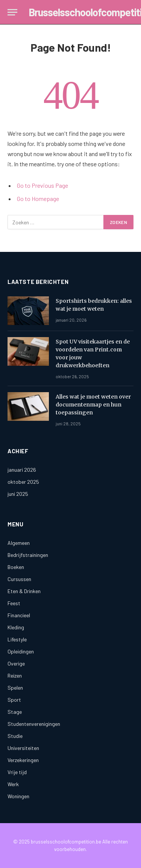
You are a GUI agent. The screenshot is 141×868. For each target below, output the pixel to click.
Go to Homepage (38, 199)
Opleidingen (21, 651)
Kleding (16, 627)
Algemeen (19, 543)
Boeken (16, 567)
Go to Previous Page (42, 185)
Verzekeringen (23, 760)
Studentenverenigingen (34, 724)
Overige (16, 663)
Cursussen (19, 579)
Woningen (18, 796)
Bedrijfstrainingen (28, 555)
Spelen (15, 688)
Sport (14, 700)
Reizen (15, 676)
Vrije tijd (17, 772)
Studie (15, 736)
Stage (15, 712)
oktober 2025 (23, 482)
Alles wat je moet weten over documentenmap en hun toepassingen (93, 405)
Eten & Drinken (24, 591)
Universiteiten (23, 748)
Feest (14, 603)
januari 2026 (22, 470)
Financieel (19, 615)
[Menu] (12, 12)
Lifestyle (17, 639)
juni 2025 (18, 494)
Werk (13, 784)
